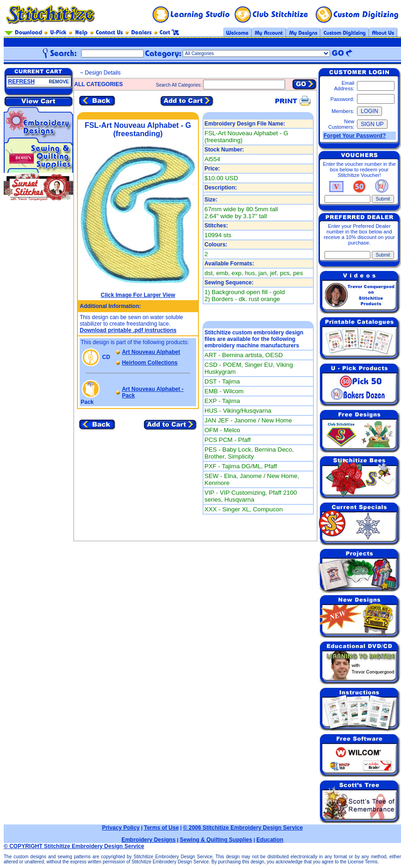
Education (270, 840)
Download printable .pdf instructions (128, 330)
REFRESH (22, 82)
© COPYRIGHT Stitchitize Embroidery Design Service (74, 846)
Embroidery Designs (149, 840)
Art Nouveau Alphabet (151, 352)
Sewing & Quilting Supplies (216, 840)
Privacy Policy (121, 828)
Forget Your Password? (355, 136)
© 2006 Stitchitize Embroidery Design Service (243, 828)
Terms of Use (161, 828)
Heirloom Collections (150, 363)
